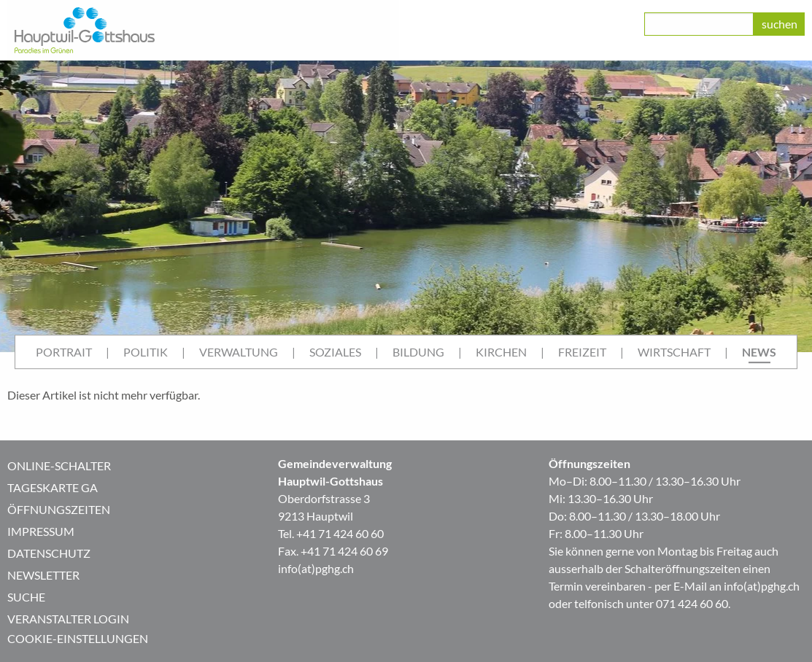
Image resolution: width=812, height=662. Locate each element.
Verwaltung (239, 352)
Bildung (418, 352)
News (759, 352)
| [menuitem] (108, 352)
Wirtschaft (674, 352)
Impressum (41, 531)
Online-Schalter (59, 466)
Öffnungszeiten (59, 509)
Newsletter (43, 575)
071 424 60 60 (692, 603)
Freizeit (582, 352)
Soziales (335, 352)
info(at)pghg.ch (316, 568)
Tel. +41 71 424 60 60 (331, 533)
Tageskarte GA (53, 487)
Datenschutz (49, 553)
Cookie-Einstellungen (78, 638)
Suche (26, 597)
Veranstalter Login (68, 619)
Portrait (64, 352)
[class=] (699, 24)
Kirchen (501, 352)
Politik (146, 352)
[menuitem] (64, 352)
